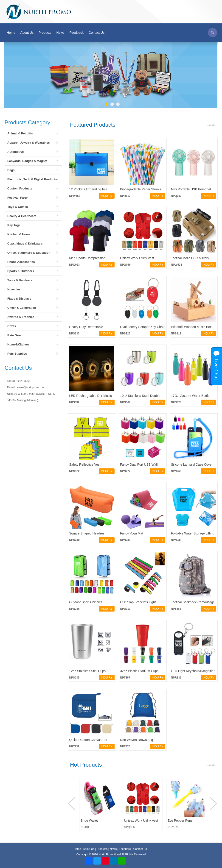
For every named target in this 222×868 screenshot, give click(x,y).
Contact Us (97, 33)
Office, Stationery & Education (29, 253)
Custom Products (20, 188)
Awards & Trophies (21, 317)
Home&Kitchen (18, 344)
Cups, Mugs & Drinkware (25, 243)
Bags (11, 170)
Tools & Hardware (20, 280)
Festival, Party (17, 198)
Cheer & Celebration (22, 308)
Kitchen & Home (19, 234)
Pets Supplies (17, 354)
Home (11, 33)
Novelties (14, 289)
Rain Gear (14, 335)
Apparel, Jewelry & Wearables (29, 143)
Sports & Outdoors (21, 271)
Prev (72, 804)
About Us (27, 33)
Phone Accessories (21, 262)
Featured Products (93, 125)
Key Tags (14, 225)
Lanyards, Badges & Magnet (27, 161)
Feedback (77, 33)
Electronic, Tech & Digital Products (32, 179)
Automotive (16, 152)
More (211, 125)
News (60, 33)
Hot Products (86, 765)
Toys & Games (18, 207)
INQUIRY (107, 196)
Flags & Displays (19, 299)
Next (213, 804)
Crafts (12, 326)
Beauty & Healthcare (22, 216)
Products (45, 33)
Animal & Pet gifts (20, 133)
